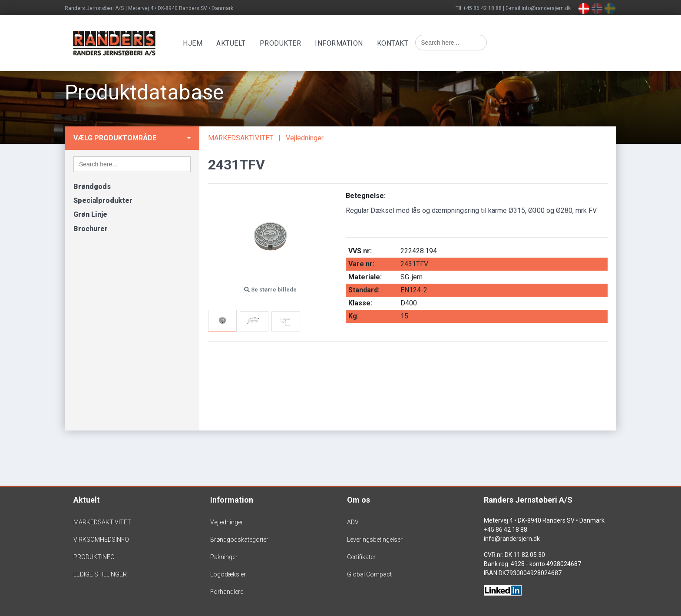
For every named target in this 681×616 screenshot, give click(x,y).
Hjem (194, 43)
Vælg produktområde (115, 138)
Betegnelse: (366, 196)
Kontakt (395, 43)
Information (341, 43)
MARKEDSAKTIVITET (241, 138)
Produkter (282, 43)
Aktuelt (233, 43)
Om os (359, 500)
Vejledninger (305, 138)
